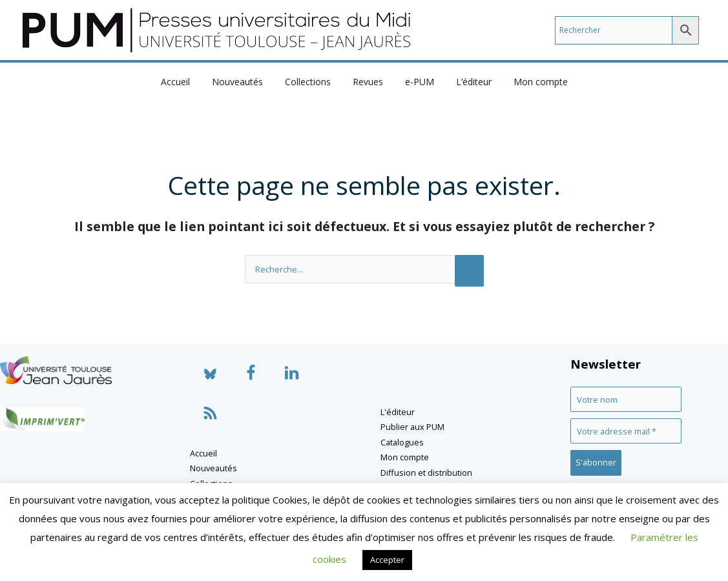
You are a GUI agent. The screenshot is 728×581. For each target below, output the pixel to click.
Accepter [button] (387, 560)
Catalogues (402, 442)
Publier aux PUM (412, 427)
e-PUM (416, 82)
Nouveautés (245, 82)
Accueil (187, 82)
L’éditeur (466, 82)
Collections (312, 82)
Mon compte (529, 82)
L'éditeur (398, 412)
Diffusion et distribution (426, 473)
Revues (368, 82)
